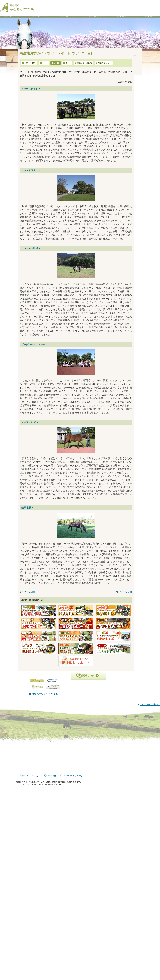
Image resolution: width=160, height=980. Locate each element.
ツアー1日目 (29, 595)
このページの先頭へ (150, 899)
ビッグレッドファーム (33, 348)
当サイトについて (28, 970)
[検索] (158, 5)
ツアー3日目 (125, 595)
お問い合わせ (48, 970)
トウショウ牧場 (30, 252)
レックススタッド (31, 174)
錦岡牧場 (26, 511)
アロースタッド (30, 92)
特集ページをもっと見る (80, 697)
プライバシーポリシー (70, 970)
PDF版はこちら (32, 721)
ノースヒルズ (28, 426)
